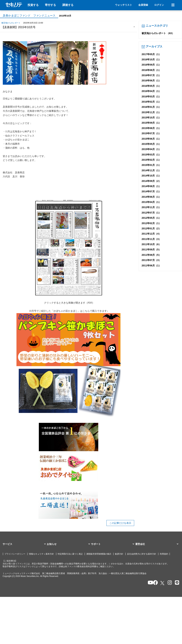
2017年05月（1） (151, 54)
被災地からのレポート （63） (158, 33)
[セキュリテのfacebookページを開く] (154, 583)
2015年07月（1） (151, 133)
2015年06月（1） (151, 139)
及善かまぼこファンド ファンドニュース (29, 16)
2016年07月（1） (151, 75)
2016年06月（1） (151, 80)
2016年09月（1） (151, 65)
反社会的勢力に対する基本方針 (142, 554)
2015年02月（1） (151, 160)
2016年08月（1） (151, 70)
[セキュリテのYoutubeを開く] (149, 583)
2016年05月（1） (151, 86)
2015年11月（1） (151, 112)
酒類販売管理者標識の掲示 (99, 554)
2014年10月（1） (151, 176)
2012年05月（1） (151, 218)
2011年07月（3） (151, 260)
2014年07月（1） (151, 191)
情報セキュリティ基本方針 (41, 554)
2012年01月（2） (151, 228)
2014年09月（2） (151, 181)
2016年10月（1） (151, 59)
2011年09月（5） (151, 249)
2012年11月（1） (151, 207)
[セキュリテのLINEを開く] (176, 583)
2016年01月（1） (151, 107)
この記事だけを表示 (120, 523)
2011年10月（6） (151, 244)
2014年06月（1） (151, 197)
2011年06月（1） (151, 265)
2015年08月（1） (151, 128)
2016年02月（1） (151, 102)
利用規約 (164, 554)
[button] (25, 544)
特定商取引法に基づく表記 (70, 554)
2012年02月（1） (151, 223)
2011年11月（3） (151, 239)
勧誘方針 (119, 554)
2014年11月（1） (151, 170)
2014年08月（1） (151, 186)
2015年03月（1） (151, 155)
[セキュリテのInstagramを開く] (169, 583)
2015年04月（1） (151, 149)
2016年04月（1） (151, 91)
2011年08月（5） (151, 255)
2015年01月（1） (151, 165)
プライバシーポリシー (15, 554)
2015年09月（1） (151, 123)
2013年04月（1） (151, 202)
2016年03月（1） (151, 96)
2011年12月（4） (151, 234)
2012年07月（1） (151, 213)
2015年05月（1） (151, 144)
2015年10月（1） (151, 118)
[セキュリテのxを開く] (163, 583)
